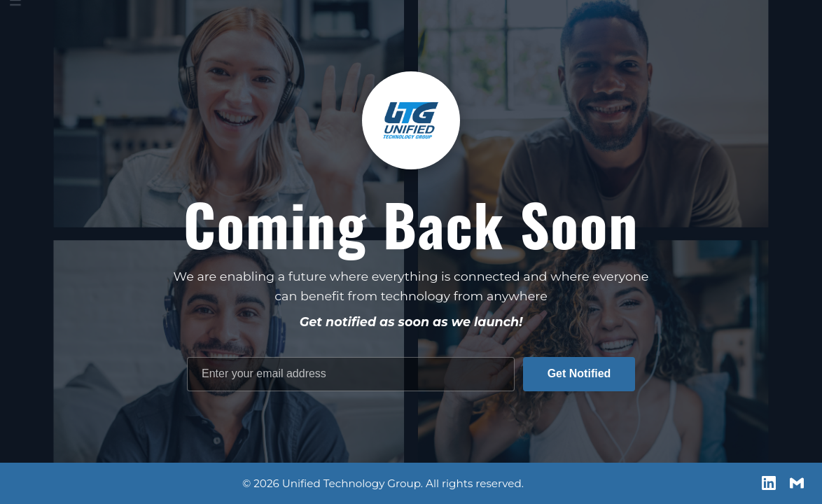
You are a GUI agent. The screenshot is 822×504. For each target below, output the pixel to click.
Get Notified (579, 373)
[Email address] (351, 374)
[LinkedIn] (769, 483)
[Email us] (797, 483)
